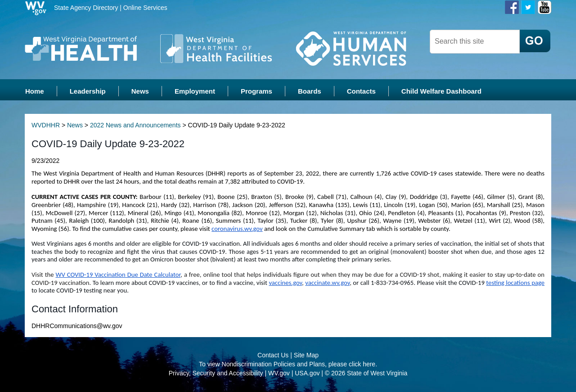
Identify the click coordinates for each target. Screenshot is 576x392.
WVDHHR (46, 126)
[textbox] (475, 42)
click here (362, 365)
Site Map (306, 356)
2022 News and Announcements (135, 126)
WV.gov (279, 374)
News (75, 126)
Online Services (145, 8)
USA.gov (307, 374)
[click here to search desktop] (535, 41)
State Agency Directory (86, 8)
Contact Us (273, 356)
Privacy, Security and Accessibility (216, 374)
